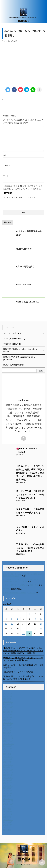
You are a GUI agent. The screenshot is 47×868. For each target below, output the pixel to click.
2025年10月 (8, 712)
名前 (5, 155)
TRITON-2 (24, 21)
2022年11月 (8, 804)
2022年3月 (8, 825)
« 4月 (6, 637)
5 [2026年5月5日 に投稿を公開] (12, 619)
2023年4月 (8, 791)
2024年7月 (8, 751)
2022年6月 (8, 817)
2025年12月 (8, 707)
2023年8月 (8, 780)
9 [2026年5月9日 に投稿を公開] (35, 619)
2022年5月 (8, 820)
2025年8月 (8, 717)
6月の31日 (7, 589)
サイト (6, 176)
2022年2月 (8, 827)
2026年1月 (8, 704)
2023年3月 (8, 793)
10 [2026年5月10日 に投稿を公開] (41, 619)
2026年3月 (8, 699)
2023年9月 (8, 778)
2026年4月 (8, 696)
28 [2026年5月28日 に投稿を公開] (24, 634)
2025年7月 (8, 720)
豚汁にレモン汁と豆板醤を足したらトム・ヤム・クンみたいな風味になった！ (30, 495)
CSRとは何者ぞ (24, 249)
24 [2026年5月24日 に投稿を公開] (41, 629)
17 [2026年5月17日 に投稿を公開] (41, 624)
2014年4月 (8, 830)
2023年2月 (8, 796)
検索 (41, 371)
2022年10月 (8, 807)
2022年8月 (8, 812)
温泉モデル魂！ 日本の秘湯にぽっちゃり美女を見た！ (23, 666)
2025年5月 (8, 725)
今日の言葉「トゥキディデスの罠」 (19, 672)
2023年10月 (8, 775)
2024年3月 (8, 762)
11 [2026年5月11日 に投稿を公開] (6, 624)
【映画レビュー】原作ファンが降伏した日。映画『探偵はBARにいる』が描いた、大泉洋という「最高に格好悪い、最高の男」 (30, 473)
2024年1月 (8, 767)
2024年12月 (8, 738)
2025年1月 (8, 736)
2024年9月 (8, 746)
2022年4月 (8, 822)
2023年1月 (8, 799)
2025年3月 (8, 730)
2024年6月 (8, 754)
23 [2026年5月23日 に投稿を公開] (35, 629)
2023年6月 (8, 786)
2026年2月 (8, 702)
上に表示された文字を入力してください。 (20, 197)
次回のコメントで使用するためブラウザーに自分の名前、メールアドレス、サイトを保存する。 (23, 188)
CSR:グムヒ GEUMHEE (28, 302)
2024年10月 (8, 744)
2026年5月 (8, 694)
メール (6, 166)
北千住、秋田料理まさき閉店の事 (15, 585)
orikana (25, 581)
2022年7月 (8, 814)
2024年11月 (8, 741)
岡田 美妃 (34, 585)
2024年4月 (8, 759)
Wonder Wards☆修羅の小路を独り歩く (23, 855)
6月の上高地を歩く (25, 267)
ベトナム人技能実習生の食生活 (15, 593)
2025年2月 (8, 733)
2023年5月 (8, 788)
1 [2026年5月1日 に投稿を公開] (29, 614)
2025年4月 (8, 728)
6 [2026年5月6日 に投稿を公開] (18, 619)
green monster (24, 284)
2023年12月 (8, 770)
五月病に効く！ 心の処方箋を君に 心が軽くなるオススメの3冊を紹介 (30, 548)
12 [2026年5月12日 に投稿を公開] (12, 624)
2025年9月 (8, 715)
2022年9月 (8, 809)
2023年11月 (8, 772)
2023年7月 (8, 783)
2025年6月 (8, 723)
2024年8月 (8, 749)
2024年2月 (8, 765)
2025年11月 (8, 710)
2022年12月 (8, 801)
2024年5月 (8, 757)
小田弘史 (32, 593)
